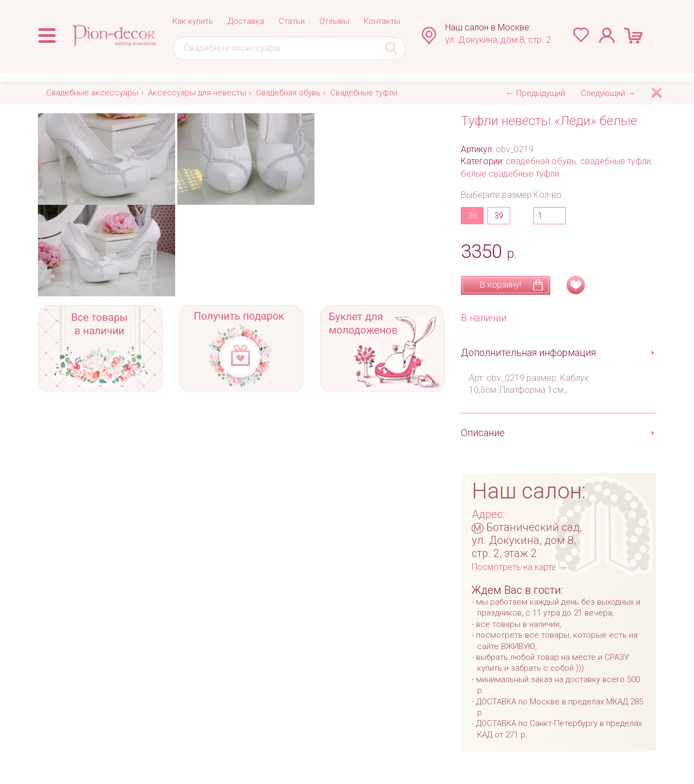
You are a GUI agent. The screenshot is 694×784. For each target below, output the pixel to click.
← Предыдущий (535, 93)
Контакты (382, 21)
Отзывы (334, 21)
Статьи (292, 21)
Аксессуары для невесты (197, 93)
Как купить (193, 21)
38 (472, 216)
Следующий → (608, 93)
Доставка (246, 21)
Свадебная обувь (288, 93)
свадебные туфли (615, 161)
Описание (483, 433)
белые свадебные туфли (510, 174)
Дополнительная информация (528, 352)
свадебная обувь (541, 161)
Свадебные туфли (364, 93)
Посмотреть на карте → (519, 567)
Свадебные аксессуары (92, 93)
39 (499, 216)
